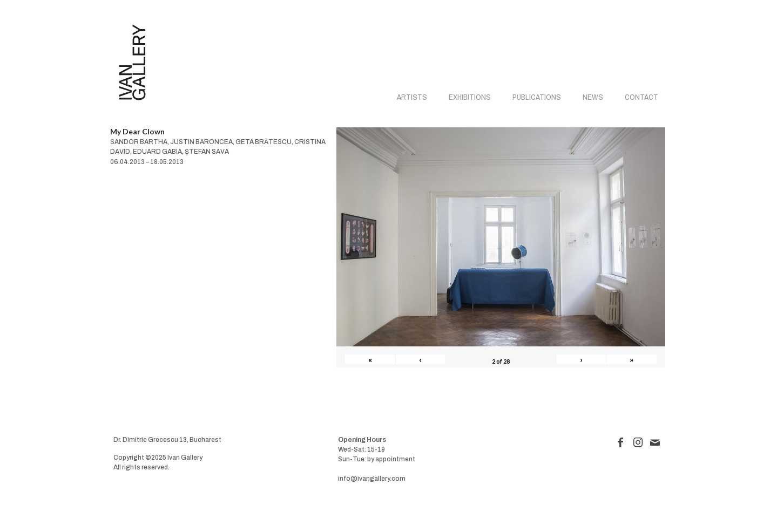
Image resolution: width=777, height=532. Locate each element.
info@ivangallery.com (372, 479)
